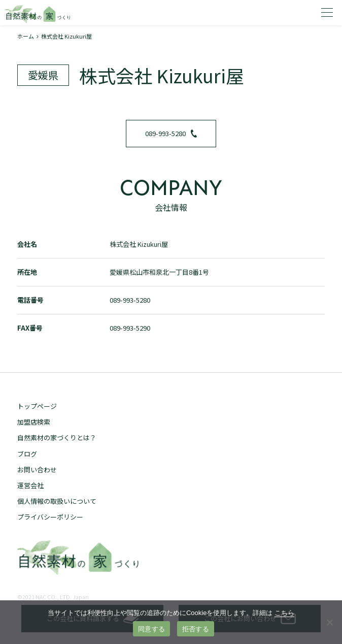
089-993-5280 (171, 133)
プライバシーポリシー (50, 517)
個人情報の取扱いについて (57, 501)
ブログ (27, 454)
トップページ (37, 406)
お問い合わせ (37, 470)
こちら (284, 613)
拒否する (196, 629)
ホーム (26, 36)
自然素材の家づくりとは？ (57, 438)
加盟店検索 (34, 422)
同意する (151, 629)
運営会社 (30, 485)
